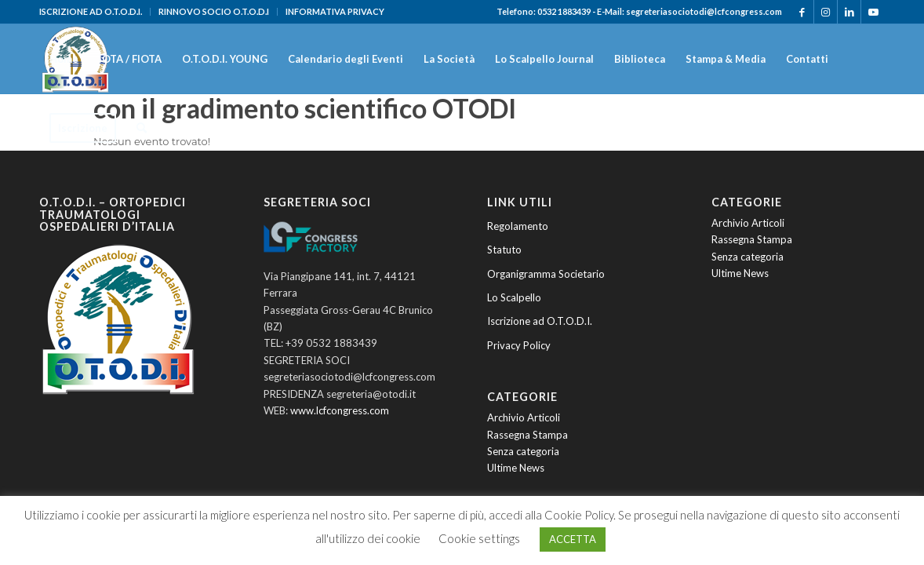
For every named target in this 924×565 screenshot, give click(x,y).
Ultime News (516, 468)
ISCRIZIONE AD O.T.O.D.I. (91, 11)
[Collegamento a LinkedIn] (849, 12)
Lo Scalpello (514, 297)
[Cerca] (142, 128)
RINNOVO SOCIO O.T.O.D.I (214, 11)
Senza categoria (523, 451)
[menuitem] (95, 12)
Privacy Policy (519, 345)
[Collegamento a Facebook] (802, 12)
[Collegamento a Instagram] (826, 12)
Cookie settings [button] (479, 538)
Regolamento (518, 226)
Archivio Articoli (524, 417)
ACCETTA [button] (573, 539)
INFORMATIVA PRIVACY (335, 11)
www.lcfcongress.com (340, 410)
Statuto (504, 250)
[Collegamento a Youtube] (873, 12)
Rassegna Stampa (527, 435)
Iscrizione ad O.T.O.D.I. (540, 321)
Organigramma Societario (546, 274)
